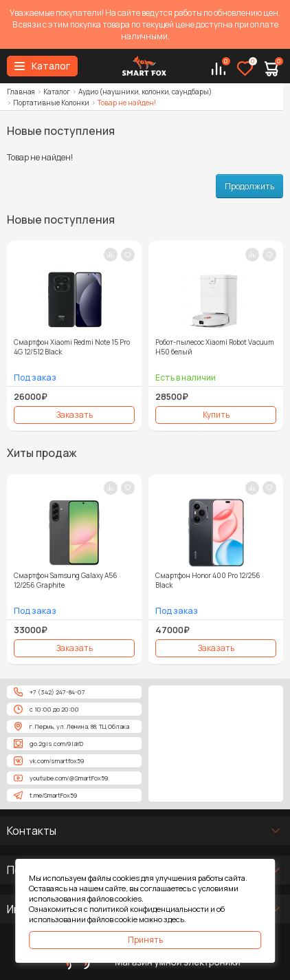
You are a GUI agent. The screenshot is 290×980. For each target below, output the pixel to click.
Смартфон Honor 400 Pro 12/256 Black (208, 580)
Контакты (32, 831)
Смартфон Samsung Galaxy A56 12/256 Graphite (66, 580)
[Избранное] (245, 69)
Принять (145, 940)
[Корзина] (272, 69)
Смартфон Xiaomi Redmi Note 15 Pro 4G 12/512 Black (72, 347)
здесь (174, 919)
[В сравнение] (111, 255)
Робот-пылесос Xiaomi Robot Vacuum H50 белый (215, 347)
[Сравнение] (219, 69)
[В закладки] (128, 255)
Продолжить (249, 186)
